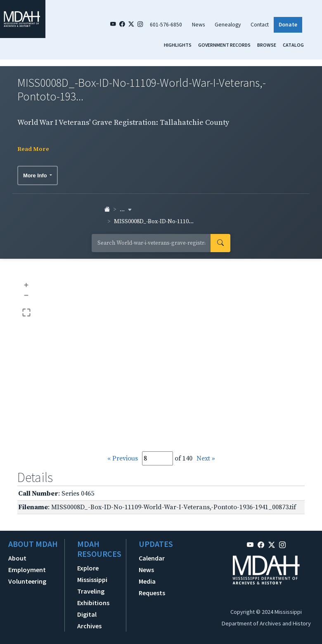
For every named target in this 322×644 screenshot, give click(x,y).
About (17, 558)
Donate (288, 25)
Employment (27, 570)
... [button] (126, 210)
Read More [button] (33, 149)
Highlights (178, 45)
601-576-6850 (166, 25)
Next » (206, 458)
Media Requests (152, 587)
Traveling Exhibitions (93, 597)
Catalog (293, 45)
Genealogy (228, 25)
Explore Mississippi (92, 574)
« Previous (123, 458)
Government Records (224, 45)
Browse (267, 45)
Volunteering (27, 581)
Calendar (152, 558)
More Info (36, 175)
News (198, 25)
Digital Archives (89, 620)
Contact (260, 25)
